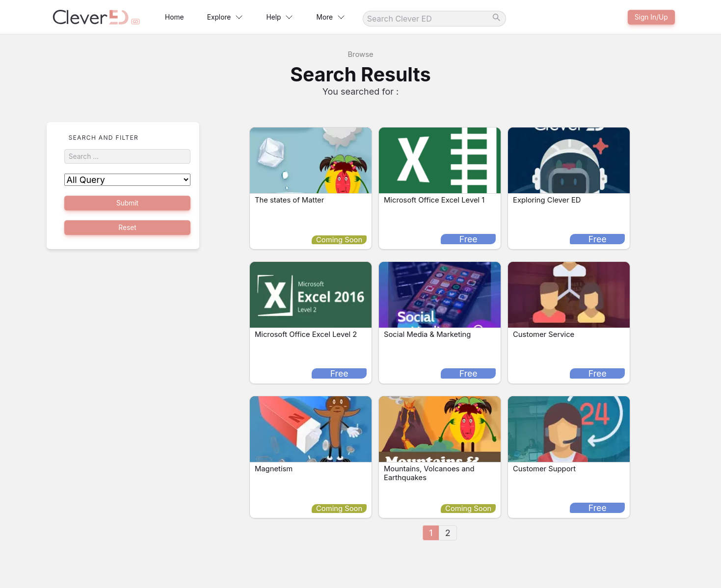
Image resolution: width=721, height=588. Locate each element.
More (365, 17)
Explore (240, 17)
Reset (127, 234)
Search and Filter (104, 138)
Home (179, 17)
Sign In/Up (648, 17)
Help (304, 17)
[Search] (474, 19)
